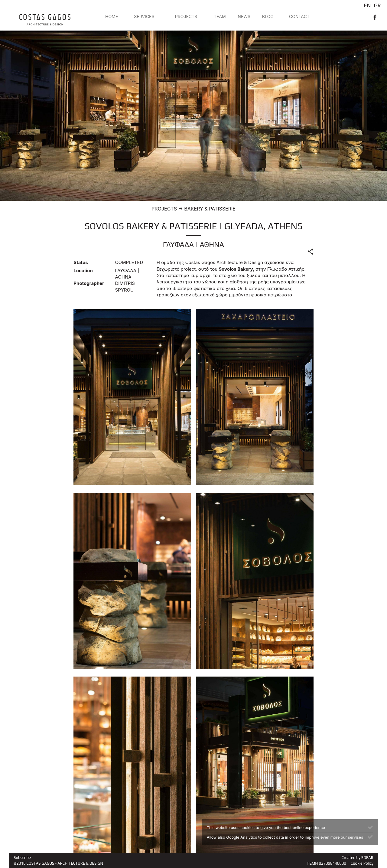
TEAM (220, 16)
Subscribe (22, 858)
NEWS (244, 16)
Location (83, 271)
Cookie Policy (362, 863)
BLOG (268, 16)
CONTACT (299, 16)
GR (377, 5)
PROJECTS (186, 16)
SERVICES (144, 16)
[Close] (370, 827)
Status (81, 262)
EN (367, 5)
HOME (112, 16)
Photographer (89, 283)
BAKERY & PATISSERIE (210, 209)
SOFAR (367, 858)
